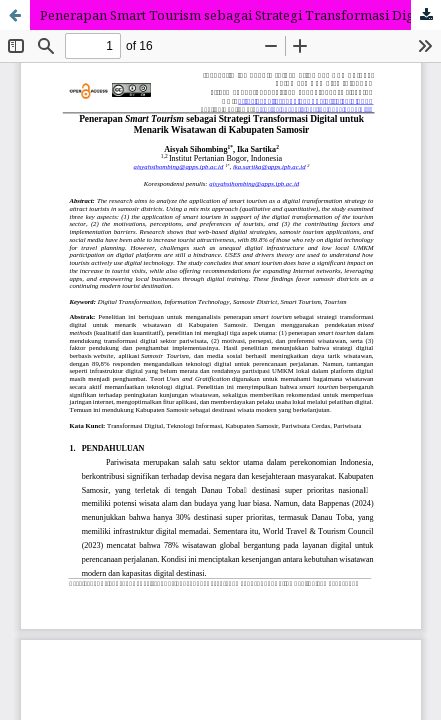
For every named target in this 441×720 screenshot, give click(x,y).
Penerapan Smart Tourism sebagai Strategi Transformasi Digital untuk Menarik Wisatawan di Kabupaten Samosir (240, 15)
